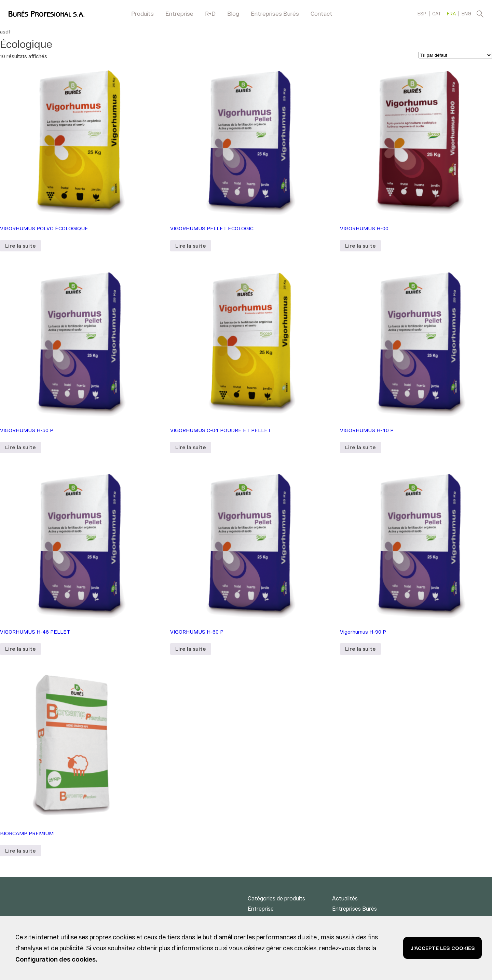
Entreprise (179, 13)
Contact (322, 13)
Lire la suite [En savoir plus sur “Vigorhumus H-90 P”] (360, 649)
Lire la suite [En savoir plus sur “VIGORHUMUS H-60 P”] (191, 649)
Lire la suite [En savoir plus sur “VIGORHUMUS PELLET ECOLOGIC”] (191, 246)
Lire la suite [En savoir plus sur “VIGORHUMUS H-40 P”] (360, 447)
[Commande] (455, 55)
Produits (142, 13)
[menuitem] (422, 13)
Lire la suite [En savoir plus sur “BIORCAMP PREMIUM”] (20, 851)
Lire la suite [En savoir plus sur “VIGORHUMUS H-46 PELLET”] (20, 649)
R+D (210, 13)
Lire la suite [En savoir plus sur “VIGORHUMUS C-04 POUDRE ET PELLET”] (191, 447)
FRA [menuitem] (451, 14)
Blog (233, 13)
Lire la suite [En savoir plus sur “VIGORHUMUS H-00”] (360, 246)
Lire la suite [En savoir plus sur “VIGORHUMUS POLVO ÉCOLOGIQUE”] (20, 246)
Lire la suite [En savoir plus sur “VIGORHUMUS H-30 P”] (20, 447)
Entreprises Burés (275, 13)
